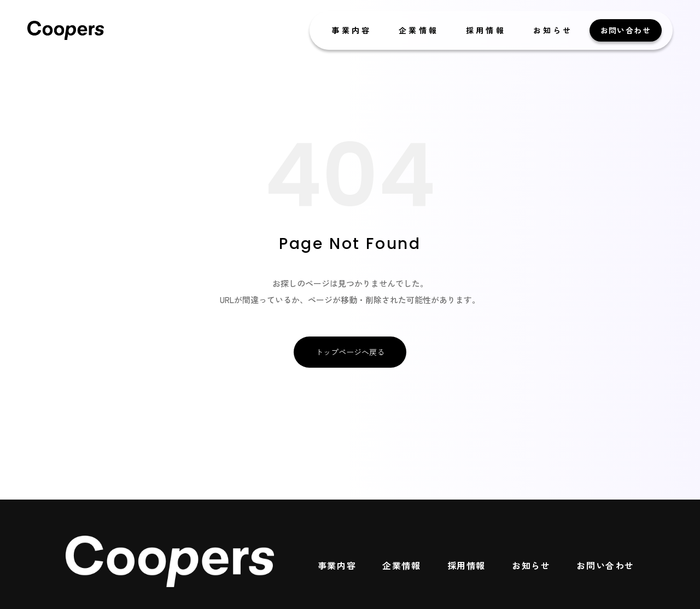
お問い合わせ (626, 30)
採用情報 (486, 30)
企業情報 (419, 30)
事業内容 (351, 30)
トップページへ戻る (350, 352)
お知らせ (553, 30)
